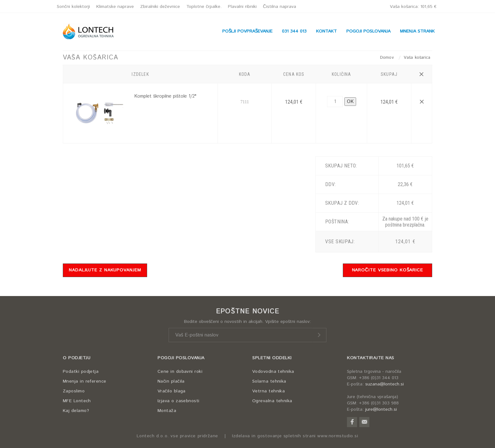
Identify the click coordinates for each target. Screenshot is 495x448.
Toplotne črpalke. (204, 7)
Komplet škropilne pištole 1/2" (165, 96)
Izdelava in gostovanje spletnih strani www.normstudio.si (295, 436)
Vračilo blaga (172, 391)
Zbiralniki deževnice (160, 7)
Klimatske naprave (115, 7)
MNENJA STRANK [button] (417, 31)
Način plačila (171, 381)
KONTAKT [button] (326, 31)
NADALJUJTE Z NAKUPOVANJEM (105, 270)
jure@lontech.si (381, 409)
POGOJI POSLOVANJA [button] (368, 31)
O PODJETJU (77, 358)
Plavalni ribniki (242, 7)
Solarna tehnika (269, 381)
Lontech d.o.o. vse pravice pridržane (177, 436)
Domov (388, 58)
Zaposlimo (74, 391)
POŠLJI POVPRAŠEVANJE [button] (247, 31)
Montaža (167, 411)
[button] (422, 74)
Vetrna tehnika (268, 391)
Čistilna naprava (280, 7)
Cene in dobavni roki (180, 372)
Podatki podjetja (81, 372)
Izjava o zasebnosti (179, 401)
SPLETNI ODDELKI (272, 358)
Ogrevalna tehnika (272, 401)
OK (350, 102)
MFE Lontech (77, 401)
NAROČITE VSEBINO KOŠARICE (388, 270)
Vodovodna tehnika (273, 372)
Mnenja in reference (85, 381)
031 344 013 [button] (294, 31)
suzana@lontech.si (385, 384)
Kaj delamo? (76, 411)
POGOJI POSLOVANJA (181, 358)
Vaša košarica (413, 7)
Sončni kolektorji (73, 7)
